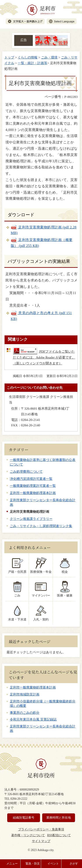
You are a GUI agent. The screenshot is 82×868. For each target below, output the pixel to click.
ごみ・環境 (49, 57)
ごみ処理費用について (26, 472)
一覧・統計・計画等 (32, 63)
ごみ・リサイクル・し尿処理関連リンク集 (41, 526)
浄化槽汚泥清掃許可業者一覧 (31, 479)
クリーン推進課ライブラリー (31, 519)
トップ (9, 57)
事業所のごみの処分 (25, 713)
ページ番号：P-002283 (61, 97)
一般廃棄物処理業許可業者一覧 (33, 486)
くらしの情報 (28, 57)
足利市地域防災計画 (25, 694)
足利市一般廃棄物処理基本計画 (33, 493)
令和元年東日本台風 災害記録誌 (33, 719)
